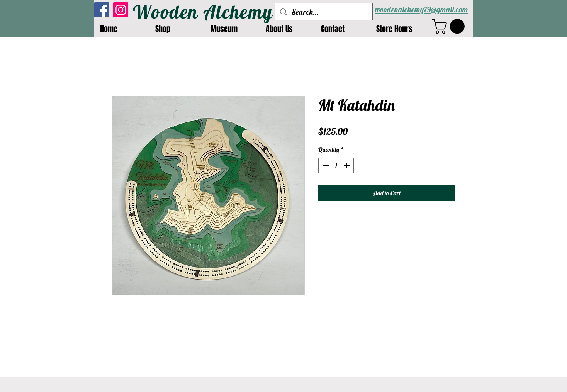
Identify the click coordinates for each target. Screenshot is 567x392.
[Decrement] (325, 165)
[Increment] (347, 165)
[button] (450, 26)
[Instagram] (121, 10)
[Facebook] (102, 10)
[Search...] (324, 12)
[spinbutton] (336, 165)
